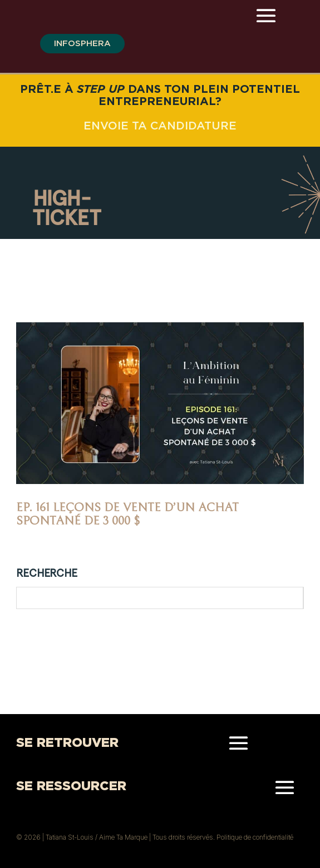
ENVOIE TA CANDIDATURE (160, 126)
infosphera (82, 43)
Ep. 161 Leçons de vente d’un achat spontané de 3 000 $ (127, 514)
